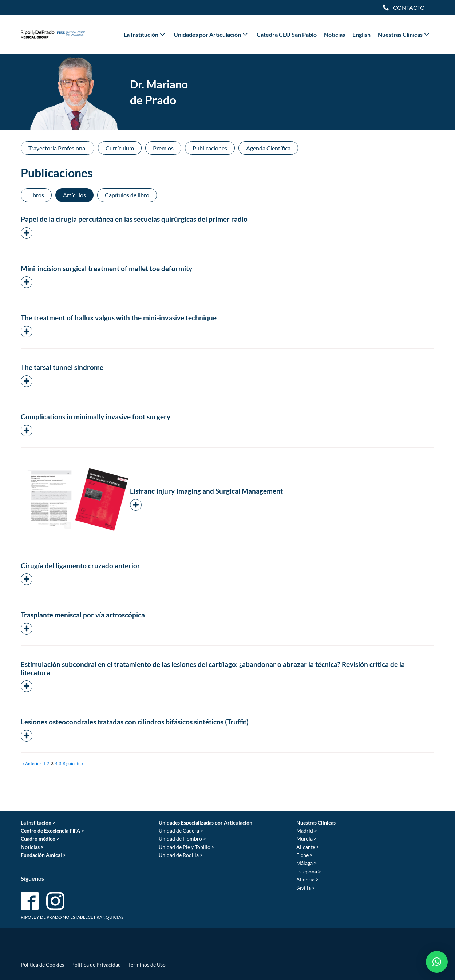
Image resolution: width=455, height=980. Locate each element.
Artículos (74, 195)
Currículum (120, 148)
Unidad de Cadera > (181, 831)
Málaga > (306, 863)
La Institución (145, 34)
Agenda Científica (268, 148)
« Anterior (32, 764)
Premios (163, 148)
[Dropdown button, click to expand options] (403, 8)
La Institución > (38, 823)
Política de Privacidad (96, 965)
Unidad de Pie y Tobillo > (187, 847)
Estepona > (309, 871)
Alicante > (308, 847)
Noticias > (32, 847)
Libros (36, 195)
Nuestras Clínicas (404, 34)
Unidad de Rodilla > (181, 855)
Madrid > (307, 831)
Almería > (307, 879)
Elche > (304, 855)
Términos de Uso (147, 965)
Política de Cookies (42, 965)
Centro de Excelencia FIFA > (52, 831)
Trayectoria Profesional (58, 148)
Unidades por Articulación (211, 34)
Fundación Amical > (43, 855)
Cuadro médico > (40, 839)
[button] (437, 962)
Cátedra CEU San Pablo (287, 34)
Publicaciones (210, 148)
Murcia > (306, 839)
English (361, 34)
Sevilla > (306, 888)
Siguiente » (73, 764)
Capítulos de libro (127, 195)
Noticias (335, 34)
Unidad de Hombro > (182, 839)
